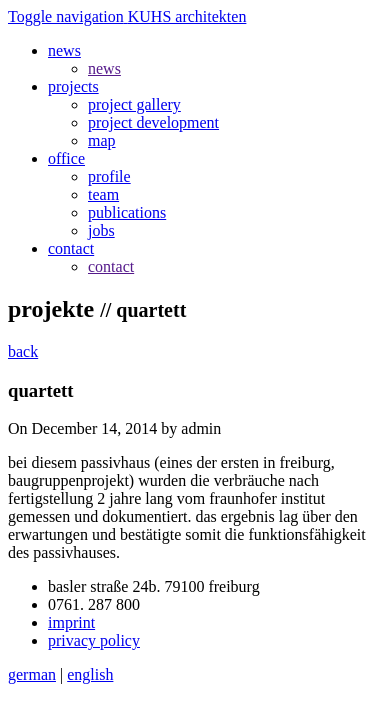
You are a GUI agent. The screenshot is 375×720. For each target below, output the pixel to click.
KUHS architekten (187, 16)
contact (111, 266)
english (90, 674)
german (32, 674)
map (102, 140)
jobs (101, 230)
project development (153, 122)
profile (109, 176)
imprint (71, 622)
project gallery (134, 104)
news (104, 68)
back (23, 351)
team (103, 194)
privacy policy (94, 640)
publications (127, 212)
